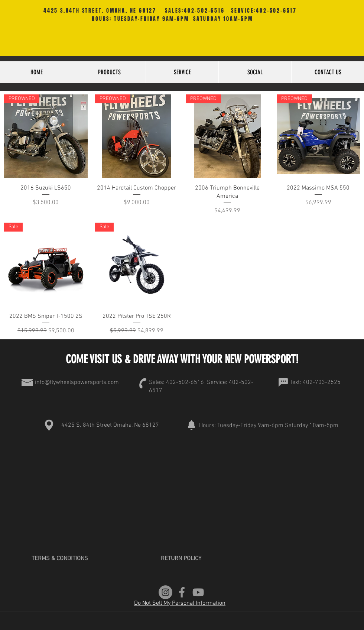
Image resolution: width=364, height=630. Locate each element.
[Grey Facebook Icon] (182, 592)
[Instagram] (165, 592)
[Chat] (283, 382)
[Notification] (191, 425)
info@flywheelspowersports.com (77, 382)
